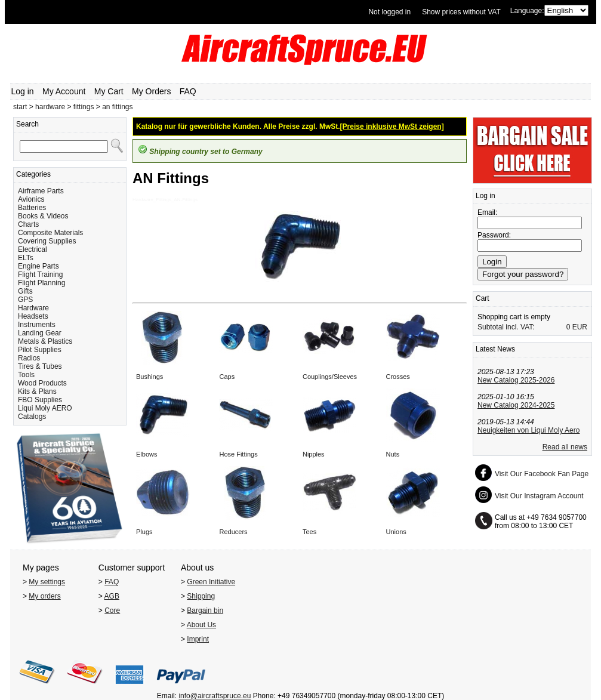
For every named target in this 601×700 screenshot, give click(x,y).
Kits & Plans (37, 391)
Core (112, 610)
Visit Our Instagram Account (539, 496)
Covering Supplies (47, 241)
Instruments (37, 325)
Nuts (393, 454)
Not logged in (389, 12)
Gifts (25, 291)
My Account (64, 91)
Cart (483, 298)
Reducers (233, 532)
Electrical (33, 249)
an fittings (117, 107)
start (20, 107)
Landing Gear (40, 333)
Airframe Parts (41, 191)
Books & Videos (43, 216)
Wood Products (42, 383)
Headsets (33, 316)
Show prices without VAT (461, 12)
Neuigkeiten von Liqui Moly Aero (528, 430)
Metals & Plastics (45, 341)
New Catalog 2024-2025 (516, 405)
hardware (50, 107)
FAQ (188, 91)
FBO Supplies (40, 400)
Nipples (314, 454)
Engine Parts (38, 266)
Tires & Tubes (40, 366)
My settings (47, 582)
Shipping (201, 596)
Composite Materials (50, 233)
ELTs (26, 258)
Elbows (147, 454)
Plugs (144, 532)
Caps (227, 377)
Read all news (565, 447)
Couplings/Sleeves (330, 377)
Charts (28, 224)
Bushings (150, 377)
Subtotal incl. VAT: (506, 327)
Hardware (33, 308)
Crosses (398, 377)
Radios (29, 358)
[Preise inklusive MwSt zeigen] (392, 127)
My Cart (109, 91)
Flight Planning (41, 283)
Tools (26, 375)
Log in (23, 91)
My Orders (151, 91)
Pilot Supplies (40, 350)
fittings (84, 107)
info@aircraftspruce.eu (215, 696)
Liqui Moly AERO (45, 408)
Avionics (31, 199)
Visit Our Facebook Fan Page (542, 474)
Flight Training (40, 275)
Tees (309, 532)
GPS (25, 300)
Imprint (198, 639)
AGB (112, 596)
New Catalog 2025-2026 (516, 380)
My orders (44, 596)
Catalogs (32, 417)
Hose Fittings (238, 454)
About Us (201, 625)
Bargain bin (205, 610)
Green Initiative (211, 582)
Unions (396, 532)
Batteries (32, 208)
